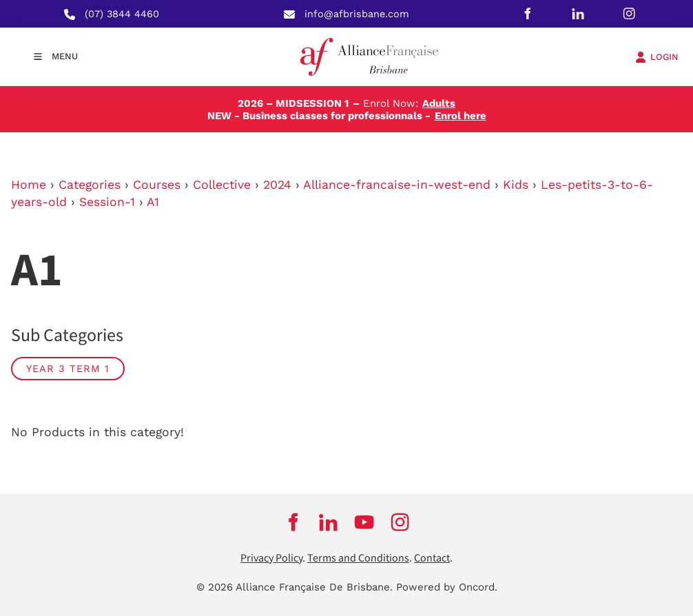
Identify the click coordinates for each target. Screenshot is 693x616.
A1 (153, 202)
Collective (222, 185)
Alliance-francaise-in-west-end (397, 185)
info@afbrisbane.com (357, 14)
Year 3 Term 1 (68, 369)
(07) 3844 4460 (122, 14)
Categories (90, 185)
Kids (516, 185)
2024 (277, 185)
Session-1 (107, 202)
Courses (157, 185)
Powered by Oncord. (447, 587)
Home (29, 185)
